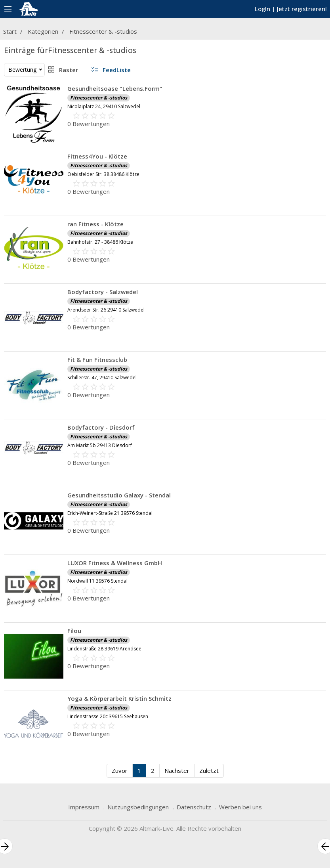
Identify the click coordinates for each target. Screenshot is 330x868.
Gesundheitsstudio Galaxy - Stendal (119, 495)
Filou (74, 631)
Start (10, 31)
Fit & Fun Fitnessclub (97, 359)
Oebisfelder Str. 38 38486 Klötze (103, 174)
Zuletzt (209, 770)
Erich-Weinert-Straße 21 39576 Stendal (110, 513)
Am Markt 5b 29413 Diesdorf (100, 445)
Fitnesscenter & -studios (103, 31)
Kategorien (43, 31)
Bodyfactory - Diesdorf (101, 427)
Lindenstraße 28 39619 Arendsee (104, 649)
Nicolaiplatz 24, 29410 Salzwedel (104, 106)
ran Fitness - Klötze (95, 224)
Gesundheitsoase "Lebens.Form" (115, 88)
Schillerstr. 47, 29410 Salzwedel (102, 378)
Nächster (177, 770)
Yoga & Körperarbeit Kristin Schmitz (119, 698)
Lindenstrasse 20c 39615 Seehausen (108, 716)
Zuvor (120, 770)
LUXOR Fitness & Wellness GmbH (115, 563)
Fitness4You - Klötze (97, 156)
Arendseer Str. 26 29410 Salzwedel (106, 310)
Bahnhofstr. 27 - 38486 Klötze (100, 242)
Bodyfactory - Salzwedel (103, 292)
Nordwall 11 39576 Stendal (97, 581)
